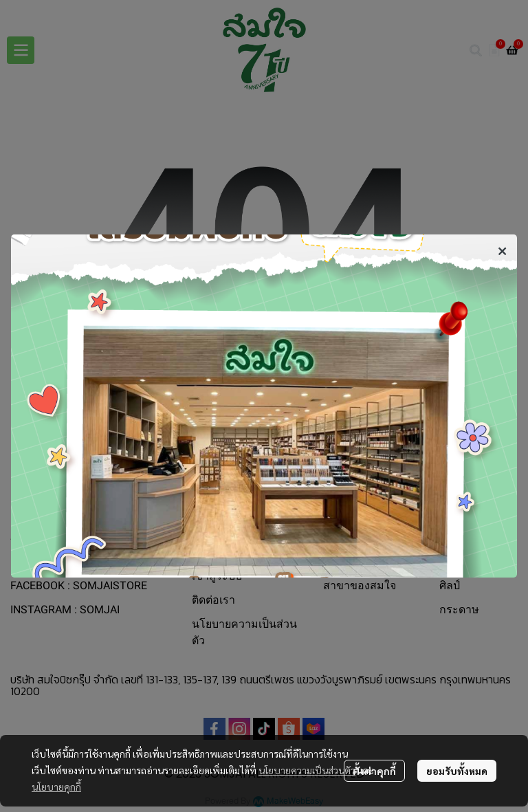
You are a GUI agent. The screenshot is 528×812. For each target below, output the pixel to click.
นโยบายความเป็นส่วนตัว (307, 770)
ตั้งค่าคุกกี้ (374, 771)
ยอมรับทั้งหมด (457, 771)
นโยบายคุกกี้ (56, 787)
